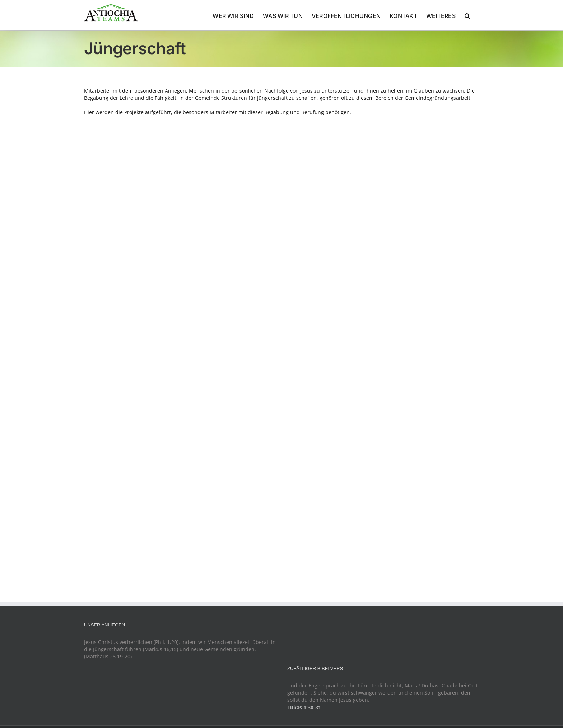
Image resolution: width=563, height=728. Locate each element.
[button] (467, 15)
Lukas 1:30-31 (304, 707)
